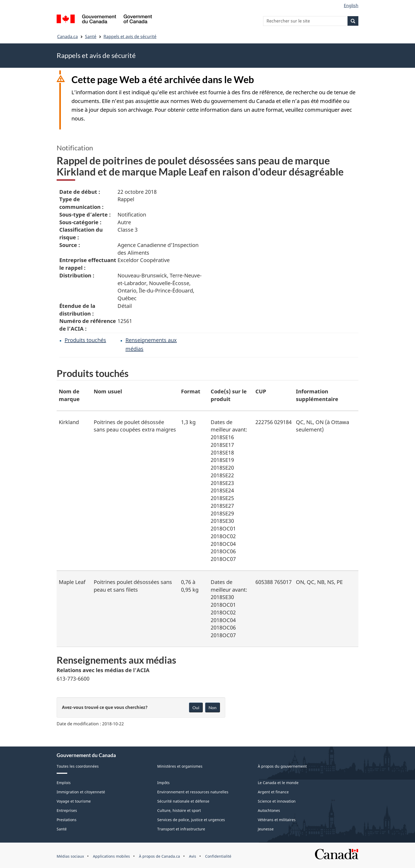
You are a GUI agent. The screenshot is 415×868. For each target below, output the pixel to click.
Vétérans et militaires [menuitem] (277, 820)
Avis (193, 856)
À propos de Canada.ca (159, 856)
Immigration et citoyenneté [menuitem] (81, 792)
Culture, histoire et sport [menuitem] (179, 810)
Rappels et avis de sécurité (130, 37)
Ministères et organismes (180, 766)
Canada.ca (67, 37)
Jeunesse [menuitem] (266, 829)
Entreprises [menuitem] (67, 810)
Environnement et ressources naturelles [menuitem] (193, 792)
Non (213, 707)
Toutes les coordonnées (78, 766)
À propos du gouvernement (282, 766)
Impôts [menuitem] (163, 783)
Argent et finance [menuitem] (273, 792)
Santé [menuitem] (62, 829)
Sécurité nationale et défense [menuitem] (183, 801)
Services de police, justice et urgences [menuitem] (191, 820)
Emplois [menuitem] (64, 783)
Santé (91, 37)
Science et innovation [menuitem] (277, 801)
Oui (196, 707)
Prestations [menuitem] (67, 820)
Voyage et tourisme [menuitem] (74, 801)
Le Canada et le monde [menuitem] (278, 783)
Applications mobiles (111, 856)
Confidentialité (218, 856)
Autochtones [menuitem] (269, 810)
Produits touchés (85, 340)
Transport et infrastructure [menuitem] (181, 829)
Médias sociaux (70, 856)
